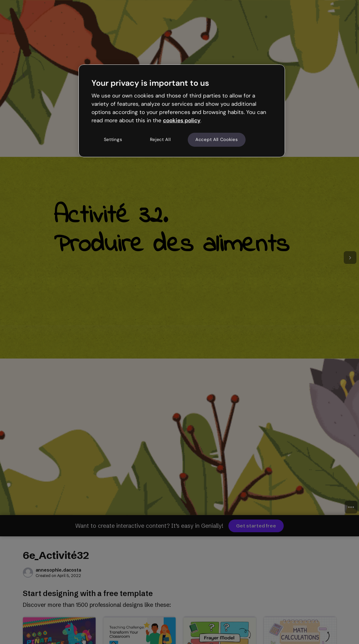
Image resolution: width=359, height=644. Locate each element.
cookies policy (182, 120)
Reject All (160, 139)
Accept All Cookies (217, 139)
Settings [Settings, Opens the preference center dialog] (113, 139)
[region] (182, 111)
